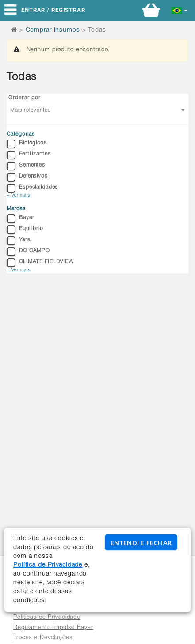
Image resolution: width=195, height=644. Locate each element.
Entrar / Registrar (53, 10)
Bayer (20, 219)
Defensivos (27, 177)
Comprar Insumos (53, 30)
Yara (19, 241)
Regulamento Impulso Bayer (53, 628)
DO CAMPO (28, 252)
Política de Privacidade (48, 565)
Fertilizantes (29, 155)
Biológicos (27, 144)
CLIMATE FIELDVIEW (40, 263)
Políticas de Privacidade (47, 618)
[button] (180, 10)
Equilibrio (25, 230)
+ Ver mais (19, 196)
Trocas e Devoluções (43, 638)
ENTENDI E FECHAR (141, 543)
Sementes (26, 166)
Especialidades (32, 188)
